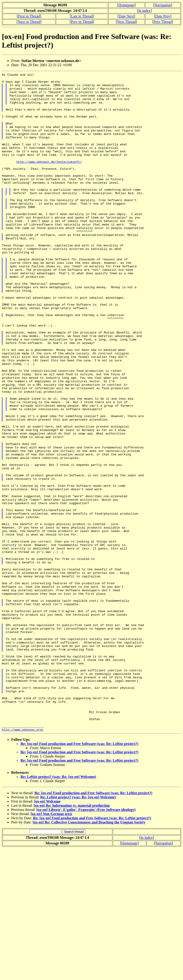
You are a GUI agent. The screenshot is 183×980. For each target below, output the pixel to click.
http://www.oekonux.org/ (23, 861)
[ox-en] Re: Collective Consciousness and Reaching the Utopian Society (89, 954)
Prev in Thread (82, 22)
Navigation (163, 5)
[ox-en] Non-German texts (52, 946)
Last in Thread (82, 16)
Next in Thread (29, 22)
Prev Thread (163, 22)
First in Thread (29, 16)
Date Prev (163, 16)
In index (144, 11)
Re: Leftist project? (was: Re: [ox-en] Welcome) (58, 908)
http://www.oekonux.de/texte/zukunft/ (49, 180)
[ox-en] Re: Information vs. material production (72, 937)
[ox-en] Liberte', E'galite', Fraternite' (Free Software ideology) (86, 941)
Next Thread (126, 22)
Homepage (126, 5)
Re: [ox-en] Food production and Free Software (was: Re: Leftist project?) (79, 875)
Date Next (126, 16)
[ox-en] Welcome (47, 933)
